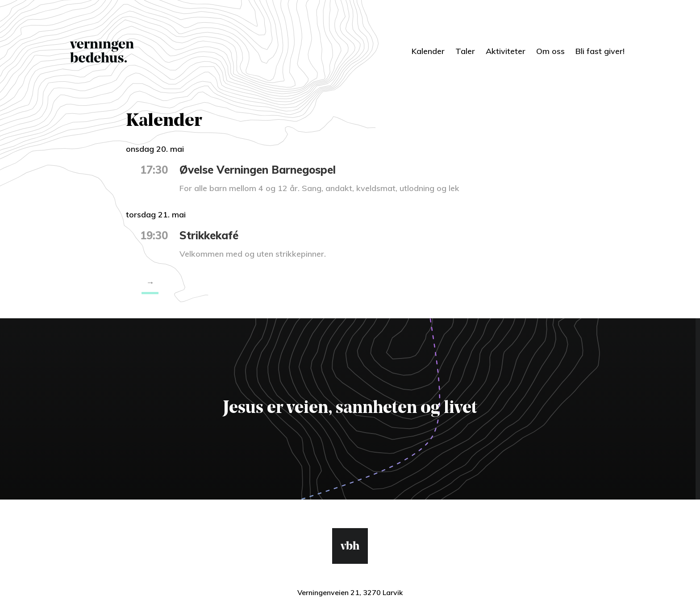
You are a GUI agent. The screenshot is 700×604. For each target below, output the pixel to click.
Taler (465, 51)
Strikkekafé (209, 235)
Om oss (550, 51)
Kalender (428, 51)
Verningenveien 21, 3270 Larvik (350, 592)
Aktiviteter (506, 51)
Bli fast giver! (600, 51)
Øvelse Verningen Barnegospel (258, 170)
